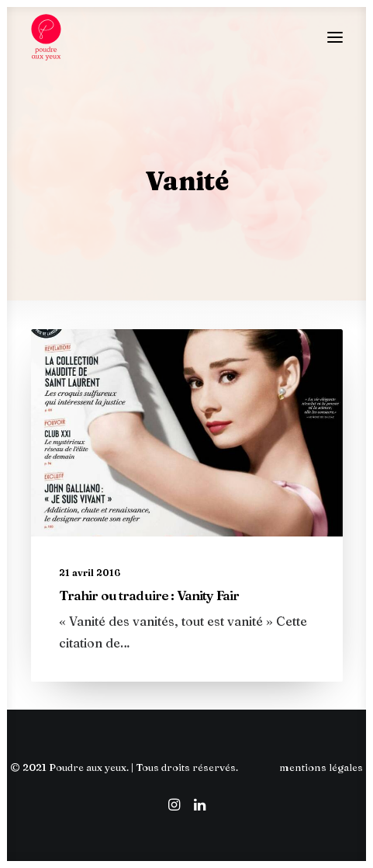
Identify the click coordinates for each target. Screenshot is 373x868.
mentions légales (321, 767)
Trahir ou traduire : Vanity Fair (149, 595)
